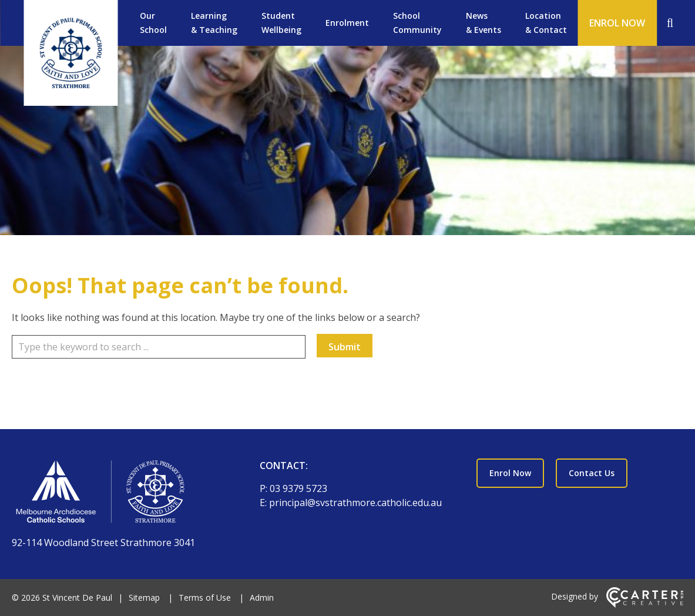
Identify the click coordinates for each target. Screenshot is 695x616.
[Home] (115, 494)
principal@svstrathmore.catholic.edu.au (355, 503)
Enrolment (347, 23)
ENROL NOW (617, 23)
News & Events (484, 23)
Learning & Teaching (214, 23)
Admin (262, 597)
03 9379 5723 (298, 488)
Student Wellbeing (281, 23)
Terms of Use (205, 597)
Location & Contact (546, 23)
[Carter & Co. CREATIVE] (645, 605)
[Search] (670, 23)
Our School (153, 23)
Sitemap (144, 597)
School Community (417, 23)
